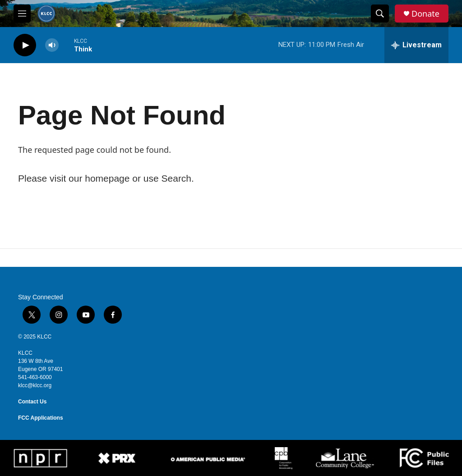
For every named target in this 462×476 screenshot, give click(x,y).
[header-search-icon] (380, 14)
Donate (425, 14)
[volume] (52, 45)
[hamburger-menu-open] (22, 14)
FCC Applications (41, 418)
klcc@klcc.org (35, 385)
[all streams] (416, 45)
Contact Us (32, 402)
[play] (25, 45)
